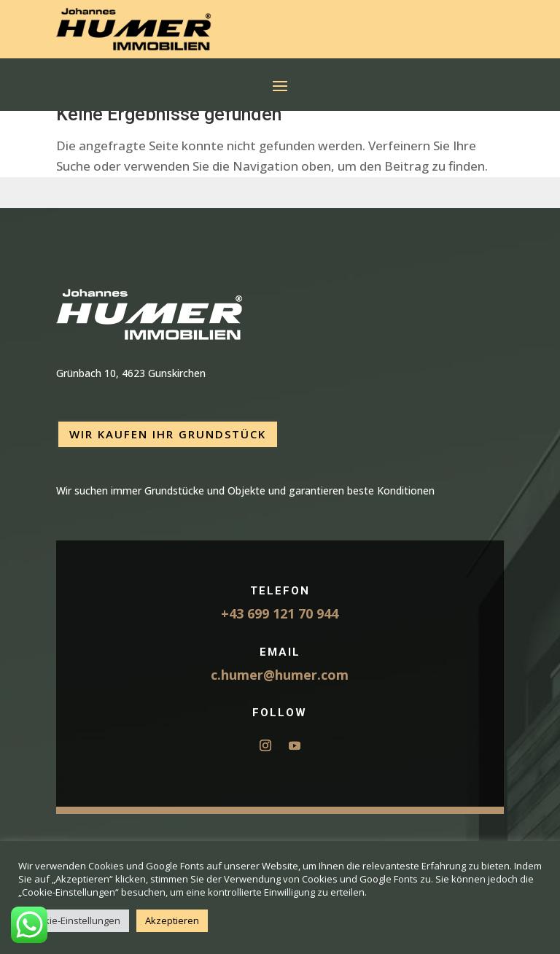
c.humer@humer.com (280, 675)
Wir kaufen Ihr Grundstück (168, 434)
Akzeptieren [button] (172, 920)
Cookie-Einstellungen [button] (74, 920)
